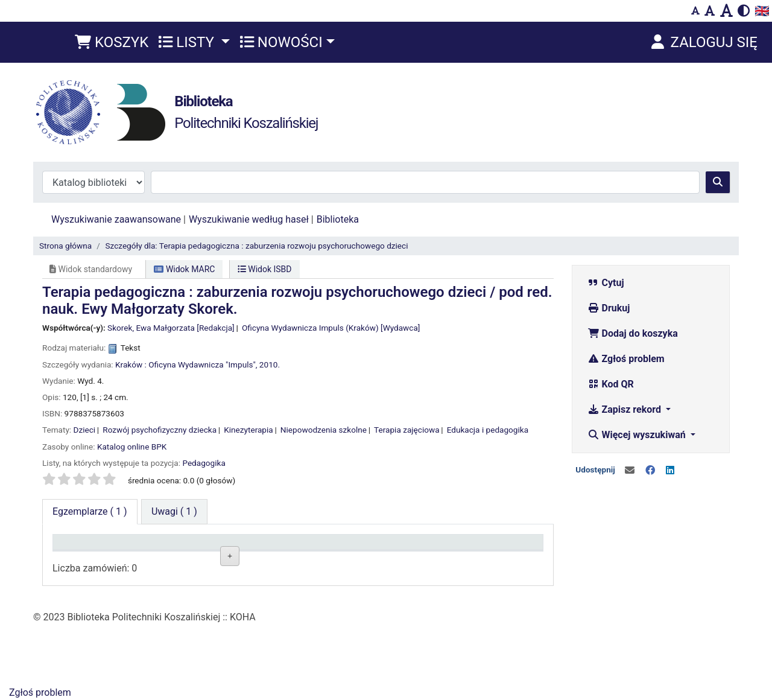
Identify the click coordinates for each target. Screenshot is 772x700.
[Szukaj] (718, 182)
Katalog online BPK (132, 447)
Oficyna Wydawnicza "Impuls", (203, 364)
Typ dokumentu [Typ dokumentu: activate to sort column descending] (90, 548)
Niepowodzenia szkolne (324, 430)
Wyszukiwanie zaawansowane (116, 219)
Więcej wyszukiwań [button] (638, 435)
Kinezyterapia (248, 430)
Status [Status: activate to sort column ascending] (367, 548)
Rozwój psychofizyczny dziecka (160, 430)
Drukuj (609, 308)
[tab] (174, 512)
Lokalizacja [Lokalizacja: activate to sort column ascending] (181, 548)
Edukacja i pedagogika (488, 430)
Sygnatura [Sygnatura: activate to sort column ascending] (276, 548)
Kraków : (131, 364)
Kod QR (611, 384)
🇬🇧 (762, 11)
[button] (112, 42)
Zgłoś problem (626, 359)
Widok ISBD (265, 269)
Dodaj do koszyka (633, 333)
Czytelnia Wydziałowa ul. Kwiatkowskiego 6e (199, 587)
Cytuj (606, 283)
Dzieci (85, 430)
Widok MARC (184, 269)
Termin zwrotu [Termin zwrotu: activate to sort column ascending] (480, 548)
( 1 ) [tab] (90, 511)
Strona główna (65, 246)
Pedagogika (204, 463)
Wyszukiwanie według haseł (249, 219)
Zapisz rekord (625, 409)
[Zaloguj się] (703, 42)
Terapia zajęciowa (407, 430)
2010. (270, 364)
